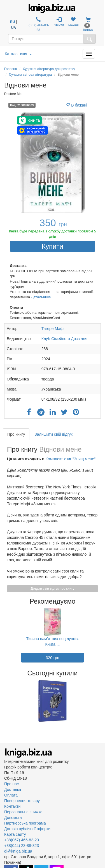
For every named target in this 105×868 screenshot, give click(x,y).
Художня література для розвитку (49, 69)
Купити (53, 246)
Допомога (13, 818)
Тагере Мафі (53, 329)
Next (100, 701)
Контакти (12, 806)
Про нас (11, 784)
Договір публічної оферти (27, 829)
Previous (5, 701)
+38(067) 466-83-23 (22, 840)
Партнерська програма (25, 823)
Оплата (11, 795)
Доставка (13, 789)
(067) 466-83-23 (38, 24)
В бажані (77, 105)
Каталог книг (18, 54)
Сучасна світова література (30, 75)
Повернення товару (22, 801)
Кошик (88, 24)
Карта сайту (15, 834)
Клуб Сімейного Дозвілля (64, 339)
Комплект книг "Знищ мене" (71, 459)
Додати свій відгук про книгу (53, 588)
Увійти (59, 22)
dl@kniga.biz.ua (18, 851)
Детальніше (41, 297)
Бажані (73, 22)
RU (12, 22)
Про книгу (16, 434)
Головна (11, 69)
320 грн (53, 658)
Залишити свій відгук (53, 434)
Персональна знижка (23, 812)
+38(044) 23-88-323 (22, 846)
